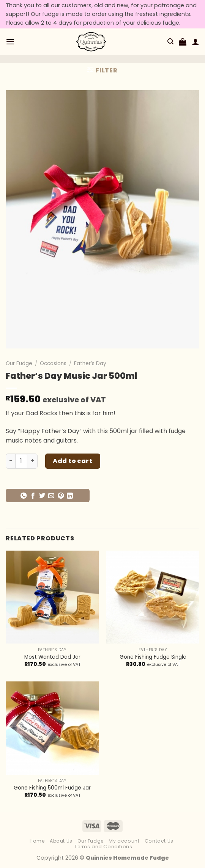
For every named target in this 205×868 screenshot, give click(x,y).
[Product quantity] (21, 461)
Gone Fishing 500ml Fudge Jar (52, 788)
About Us (61, 841)
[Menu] (10, 42)
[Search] (170, 42)
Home (37, 841)
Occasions (53, 363)
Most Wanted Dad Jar (52, 657)
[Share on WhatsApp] (24, 496)
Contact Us (159, 841)
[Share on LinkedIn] (70, 496)
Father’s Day (90, 363)
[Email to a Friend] (51, 496)
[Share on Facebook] (33, 496)
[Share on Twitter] (42, 496)
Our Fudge (19, 363)
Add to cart (73, 461)
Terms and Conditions (103, 847)
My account (124, 841)
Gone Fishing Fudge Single (153, 657)
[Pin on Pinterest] (61, 496)
